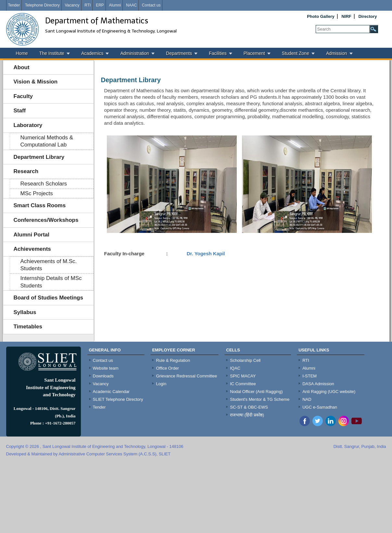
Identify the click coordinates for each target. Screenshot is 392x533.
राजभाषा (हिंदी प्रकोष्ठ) (247, 415)
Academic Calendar (111, 392)
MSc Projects (37, 193)
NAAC (131, 5)
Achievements (32, 249)
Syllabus (25, 312)
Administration (135, 53)
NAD (307, 399)
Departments (179, 53)
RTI (88, 5)
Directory (367, 16)
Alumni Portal (32, 235)
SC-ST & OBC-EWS (249, 407)
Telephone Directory (42, 5)
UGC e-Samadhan (320, 407)
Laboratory (28, 125)
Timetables (28, 327)
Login (161, 384)
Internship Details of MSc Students (51, 282)
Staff (20, 111)
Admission (337, 53)
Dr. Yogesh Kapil (205, 254)
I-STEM (310, 376)
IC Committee (243, 384)
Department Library (39, 157)
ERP (100, 5)
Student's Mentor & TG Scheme (260, 399)
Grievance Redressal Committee (186, 376)
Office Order (167, 368)
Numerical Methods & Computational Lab (47, 141)
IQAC (235, 368)
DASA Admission (318, 384)
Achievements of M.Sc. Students (49, 265)
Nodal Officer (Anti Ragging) (256, 392)
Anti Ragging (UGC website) (329, 392)
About (22, 67)
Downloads (103, 376)
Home (22, 53)
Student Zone (296, 53)
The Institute (52, 53)
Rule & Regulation (173, 360)
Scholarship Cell (245, 360)
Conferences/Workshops (46, 220)
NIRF (346, 16)
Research (26, 171)
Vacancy (72, 5)
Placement (254, 53)
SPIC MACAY (243, 376)
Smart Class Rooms (40, 205)
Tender (14, 5)
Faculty (23, 96)
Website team (106, 368)
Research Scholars (44, 184)
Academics (92, 53)
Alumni (115, 5)
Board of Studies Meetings (48, 298)
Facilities (218, 53)
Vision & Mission (36, 82)
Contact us (151, 5)
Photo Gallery (321, 16)
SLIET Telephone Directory (118, 399)
